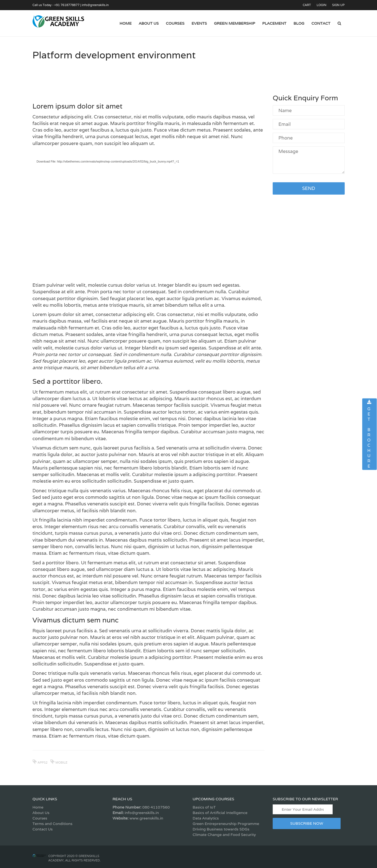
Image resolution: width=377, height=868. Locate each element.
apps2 (43, 762)
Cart (307, 5)
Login (322, 5)
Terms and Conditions (53, 824)
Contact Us (43, 829)
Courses (40, 818)
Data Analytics (206, 818)
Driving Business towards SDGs (221, 829)
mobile (62, 762)
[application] (149, 216)
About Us (41, 813)
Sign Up (338, 5)
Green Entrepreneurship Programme (226, 824)
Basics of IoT (204, 807)
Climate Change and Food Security (224, 835)
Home (38, 807)
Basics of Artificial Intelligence (220, 813)
